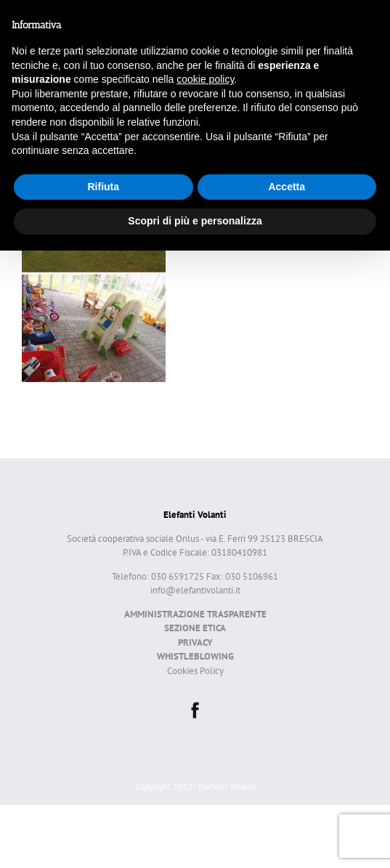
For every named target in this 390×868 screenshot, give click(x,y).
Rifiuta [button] (103, 187)
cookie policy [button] (205, 79)
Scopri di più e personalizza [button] (195, 221)
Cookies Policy (195, 671)
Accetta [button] (287, 187)
